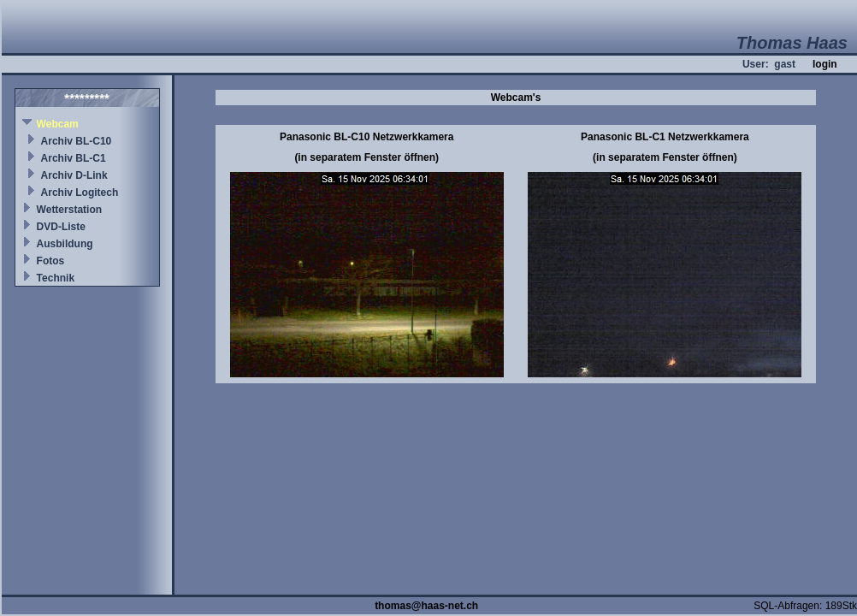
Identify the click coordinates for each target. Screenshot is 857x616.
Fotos (51, 261)
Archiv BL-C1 (74, 158)
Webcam (58, 124)
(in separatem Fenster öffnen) (366, 157)
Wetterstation (69, 210)
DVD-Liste (61, 227)
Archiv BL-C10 (77, 141)
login (825, 64)
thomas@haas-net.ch (426, 606)
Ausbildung (65, 244)
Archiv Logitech (80, 192)
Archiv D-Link (74, 175)
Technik (56, 278)
